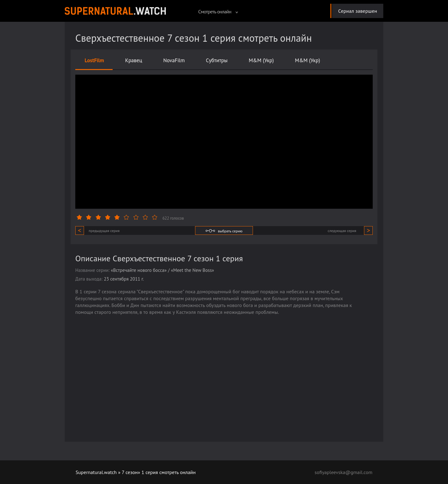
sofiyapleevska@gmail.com (343, 472)
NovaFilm (174, 60)
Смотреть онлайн (218, 12)
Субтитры (217, 60)
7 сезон (130, 472)
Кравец (133, 60)
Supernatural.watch (96, 472)
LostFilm (94, 60)
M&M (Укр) (261, 60)
